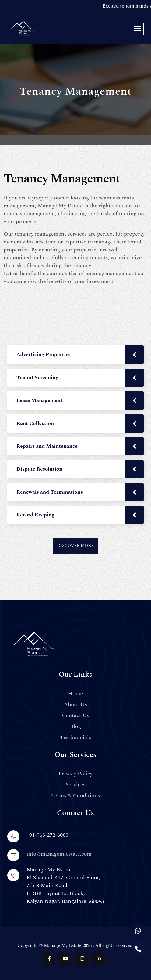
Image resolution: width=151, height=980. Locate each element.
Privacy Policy (75, 774)
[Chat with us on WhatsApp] (138, 931)
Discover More (75, 546)
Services (75, 785)
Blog (76, 726)
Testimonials (76, 737)
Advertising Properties (44, 355)
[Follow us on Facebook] (49, 959)
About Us (75, 705)
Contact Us (75, 716)
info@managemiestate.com (59, 854)
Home (76, 694)
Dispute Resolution (39, 469)
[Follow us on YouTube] (66, 959)
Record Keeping (35, 515)
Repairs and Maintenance (47, 446)
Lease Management (40, 400)
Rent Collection (35, 424)
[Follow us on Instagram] (82, 959)
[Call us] (138, 949)
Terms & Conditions (76, 796)
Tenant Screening (37, 378)
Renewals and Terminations (50, 492)
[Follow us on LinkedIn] (99, 959)
